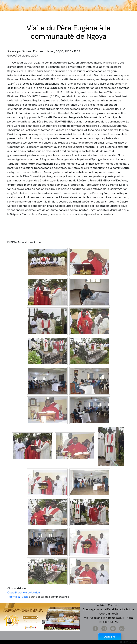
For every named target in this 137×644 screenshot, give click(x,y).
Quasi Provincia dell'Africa (24, 592)
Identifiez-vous (18, 597)
